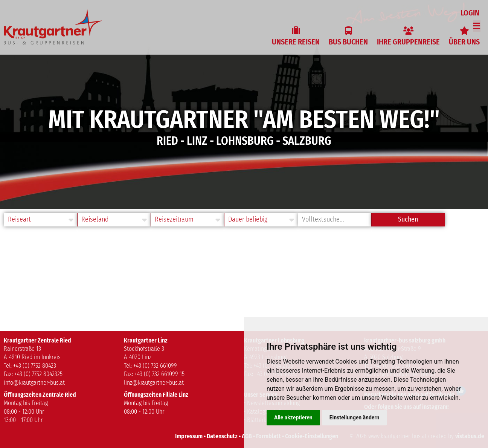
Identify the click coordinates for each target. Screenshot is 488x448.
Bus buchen (348, 42)
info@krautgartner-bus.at (34, 383)
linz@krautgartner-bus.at (154, 383)
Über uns (464, 42)
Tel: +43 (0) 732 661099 (150, 366)
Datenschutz (222, 436)
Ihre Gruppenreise (408, 42)
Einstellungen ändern (355, 417)
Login (471, 13)
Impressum (189, 436)
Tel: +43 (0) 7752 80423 (30, 366)
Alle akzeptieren (293, 417)
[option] (244, 105)
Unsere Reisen (296, 42)
